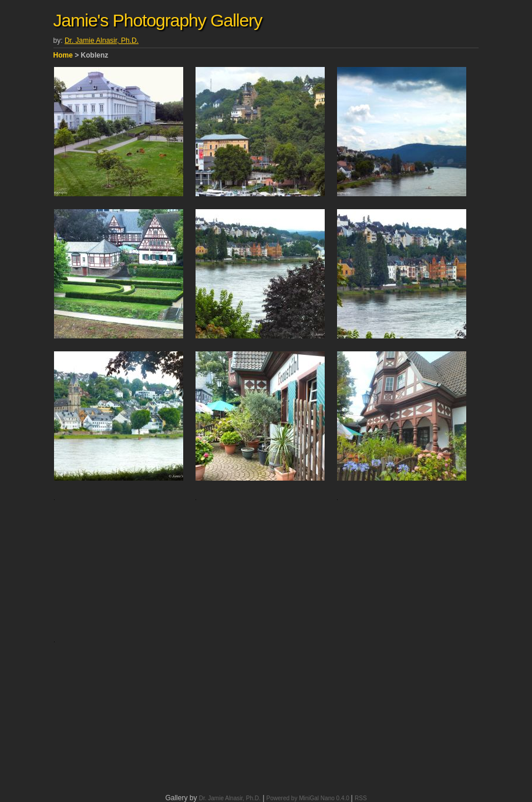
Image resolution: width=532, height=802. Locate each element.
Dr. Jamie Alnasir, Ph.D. (102, 41)
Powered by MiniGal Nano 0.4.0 (309, 798)
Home (63, 55)
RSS (361, 798)
